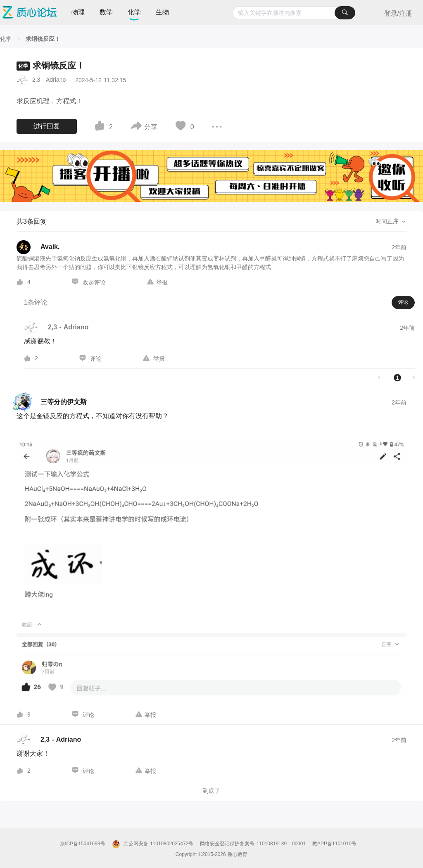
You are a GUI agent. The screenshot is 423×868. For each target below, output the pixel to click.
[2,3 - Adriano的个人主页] (49, 740)
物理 (78, 12)
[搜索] (345, 13)
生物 (162, 12)
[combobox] (294, 13)
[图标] (101, 127)
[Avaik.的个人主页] (38, 247)
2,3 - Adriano (49, 80)
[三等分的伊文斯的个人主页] (52, 402)
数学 (106, 12)
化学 (134, 12)
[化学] (6, 39)
